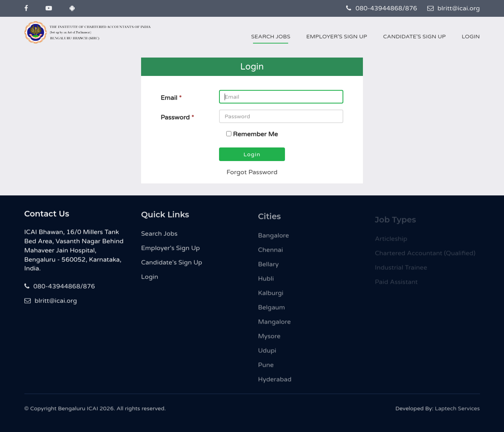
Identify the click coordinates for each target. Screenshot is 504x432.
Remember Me (256, 134)
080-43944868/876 (381, 8)
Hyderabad (275, 383)
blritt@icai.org (454, 8)
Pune (266, 369)
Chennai (271, 254)
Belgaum (272, 311)
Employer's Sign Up (337, 37)
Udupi (267, 354)
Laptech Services (457, 411)
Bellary (269, 268)
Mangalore (275, 326)
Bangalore (274, 239)
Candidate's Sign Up (414, 37)
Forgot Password (252, 172)
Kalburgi (271, 297)
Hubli (266, 283)
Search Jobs (271, 37)
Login (471, 37)
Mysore (269, 340)
